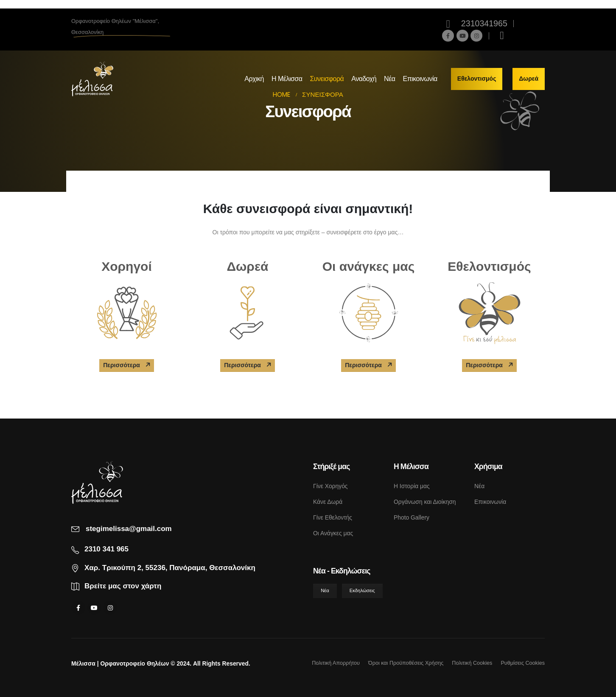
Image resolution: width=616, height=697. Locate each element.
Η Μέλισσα (287, 79)
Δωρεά (529, 79)
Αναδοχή (364, 79)
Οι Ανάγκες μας (333, 533)
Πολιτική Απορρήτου (336, 663)
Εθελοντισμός (477, 79)
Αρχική (254, 79)
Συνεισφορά (327, 79)
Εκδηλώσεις (362, 590)
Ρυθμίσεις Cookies (523, 663)
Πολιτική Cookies (472, 663)
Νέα (389, 79)
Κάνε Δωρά (328, 502)
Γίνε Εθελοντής (333, 517)
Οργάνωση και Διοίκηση (425, 502)
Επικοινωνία (420, 79)
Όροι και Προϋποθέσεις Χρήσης (406, 663)
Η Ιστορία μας (412, 486)
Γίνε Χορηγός (330, 486)
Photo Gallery (412, 517)
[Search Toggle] (502, 36)
